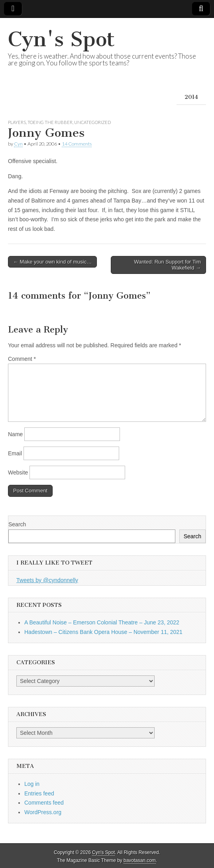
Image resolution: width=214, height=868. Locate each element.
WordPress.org (43, 812)
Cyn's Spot (61, 39)
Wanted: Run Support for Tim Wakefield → (167, 265)
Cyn (18, 144)
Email (15, 453)
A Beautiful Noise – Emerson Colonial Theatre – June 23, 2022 (102, 622)
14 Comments (77, 144)
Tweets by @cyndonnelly (47, 580)
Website (18, 472)
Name (15, 434)
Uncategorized (92, 122)
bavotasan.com (140, 860)
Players (17, 122)
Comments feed (44, 803)
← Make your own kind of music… (52, 262)
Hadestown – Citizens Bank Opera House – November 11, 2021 (103, 632)
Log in (32, 784)
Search (17, 524)
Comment (22, 359)
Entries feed (39, 793)
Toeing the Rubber (50, 122)
